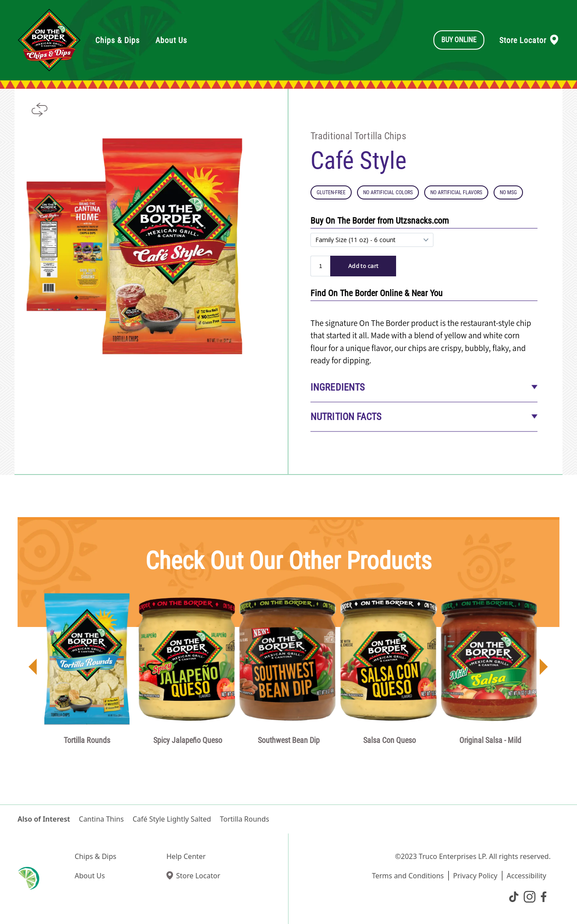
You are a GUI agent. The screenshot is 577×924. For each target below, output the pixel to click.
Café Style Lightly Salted (172, 819)
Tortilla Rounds (245, 819)
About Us (90, 876)
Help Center (186, 856)
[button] (33, 668)
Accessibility (527, 876)
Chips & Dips (96, 856)
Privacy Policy (475, 876)
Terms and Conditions (408, 876)
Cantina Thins (101, 819)
